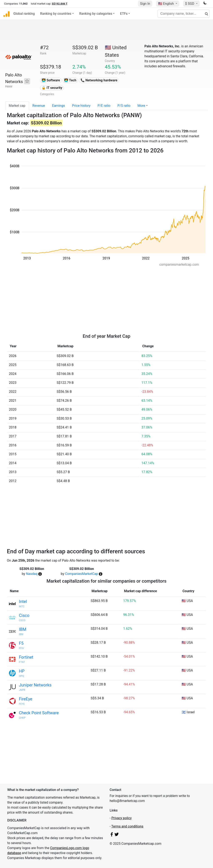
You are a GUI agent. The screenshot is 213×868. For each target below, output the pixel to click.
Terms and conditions (127, 826)
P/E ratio (104, 106)
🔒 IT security (52, 88)
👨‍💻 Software (51, 80)
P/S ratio (124, 106)
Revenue (39, 106)
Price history (81, 106)
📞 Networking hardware (99, 80)
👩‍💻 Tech (70, 80)
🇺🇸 (166, 4)
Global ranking (24, 14)
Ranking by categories (96, 14)
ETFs (124, 14)
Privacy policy (121, 818)
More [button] (141, 106)
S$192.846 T (60, 4)
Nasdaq (32, 574)
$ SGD (190, 4)
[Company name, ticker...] (184, 14)
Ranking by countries (56, 14)
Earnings (58, 106)
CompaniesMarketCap (82, 574)
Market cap (17, 106)
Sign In (145, 4)
